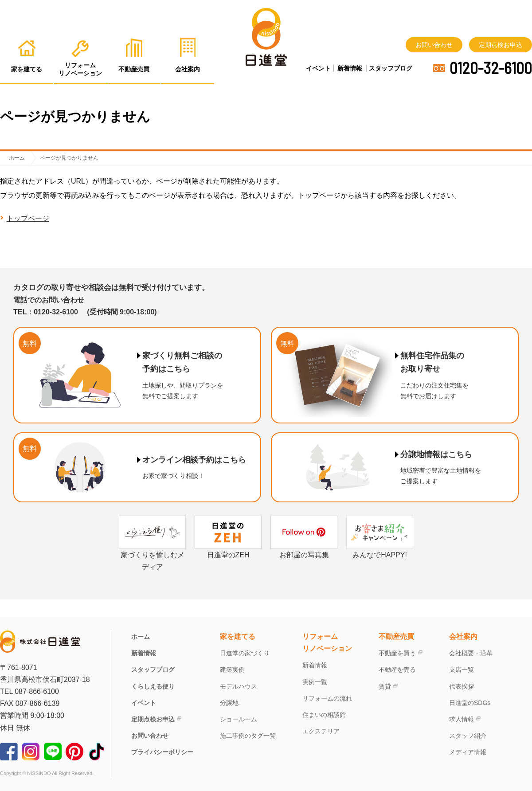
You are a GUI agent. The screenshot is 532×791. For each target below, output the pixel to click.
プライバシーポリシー (162, 752)
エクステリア (321, 731)
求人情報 (462, 719)
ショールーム (239, 719)
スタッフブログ (391, 68)
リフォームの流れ (327, 698)
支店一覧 (462, 670)
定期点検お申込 (501, 45)
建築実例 (232, 670)
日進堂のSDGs (470, 703)
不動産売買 (396, 636)
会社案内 (463, 636)
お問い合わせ (434, 45)
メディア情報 (468, 752)
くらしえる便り (153, 686)
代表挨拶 (462, 686)
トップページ (28, 218)
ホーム (141, 637)
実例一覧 (315, 682)
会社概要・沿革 (471, 653)
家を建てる (238, 636)
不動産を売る (397, 670)
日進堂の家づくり (245, 653)
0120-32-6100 (491, 68)
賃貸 (385, 686)
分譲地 (229, 703)
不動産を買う (397, 653)
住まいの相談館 (324, 715)
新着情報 (350, 68)
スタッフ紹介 (468, 736)
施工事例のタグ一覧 (248, 736)
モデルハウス (239, 686)
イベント (318, 68)
